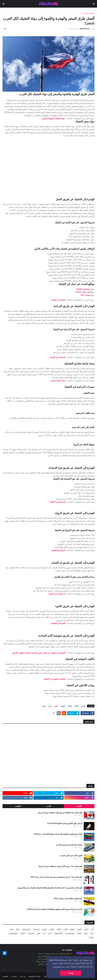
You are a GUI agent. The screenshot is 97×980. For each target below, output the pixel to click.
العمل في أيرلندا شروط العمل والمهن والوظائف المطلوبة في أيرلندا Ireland (55, 909)
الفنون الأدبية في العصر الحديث (71, 855)
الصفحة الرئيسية (89, 13)
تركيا (18, 929)
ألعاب (65, 929)
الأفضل (79, 806)
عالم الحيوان (58, 933)
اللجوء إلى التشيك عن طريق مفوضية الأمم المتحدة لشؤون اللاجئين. (38, 653)
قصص (23, 933)
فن (44, 933)
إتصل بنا (14, 976)
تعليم (56, 706)
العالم (76, 706)
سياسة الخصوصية (34, 976)
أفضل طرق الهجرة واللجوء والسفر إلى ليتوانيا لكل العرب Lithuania (58, 834)
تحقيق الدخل (26, 929)
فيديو (44, 706)
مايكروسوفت (13, 933)
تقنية (92, 933)
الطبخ (72, 929)
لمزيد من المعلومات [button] (61, 967)
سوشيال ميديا (70, 933)
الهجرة (63, 706)
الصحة (79, 929)
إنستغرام (36, 929)
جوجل (79, 933)
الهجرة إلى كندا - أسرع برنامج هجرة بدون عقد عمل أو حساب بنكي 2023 (56, 877)
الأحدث (48, 806)
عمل (50, 706)
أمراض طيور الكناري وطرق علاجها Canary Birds (65, 823)
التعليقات (18, 806)
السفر (81, 13)
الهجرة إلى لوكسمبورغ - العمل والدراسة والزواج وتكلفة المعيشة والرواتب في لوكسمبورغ (50, 888)
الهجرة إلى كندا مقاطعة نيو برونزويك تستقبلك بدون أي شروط (60, 812)
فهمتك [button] (71, 973)
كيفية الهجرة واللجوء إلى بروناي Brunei (68, 898)
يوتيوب (91, 937)
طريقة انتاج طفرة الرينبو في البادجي (69, 845)
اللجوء (70, 706)
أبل (92, 929)
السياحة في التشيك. (58, 502)
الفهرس (5, 976)
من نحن (23, 976)
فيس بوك (31, 933)
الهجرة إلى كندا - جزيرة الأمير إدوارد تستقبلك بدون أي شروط (60, 866)
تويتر (86, 933)
